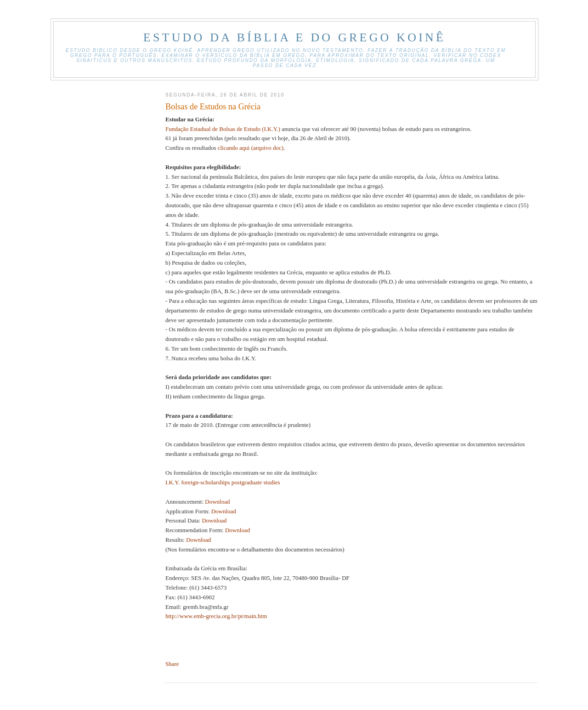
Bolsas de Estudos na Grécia (213, 107)
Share (172, 664)
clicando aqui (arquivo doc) (251, 148)
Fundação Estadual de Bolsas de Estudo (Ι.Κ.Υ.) (223, 129)
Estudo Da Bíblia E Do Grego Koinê (294, 37)
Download (217, 502)
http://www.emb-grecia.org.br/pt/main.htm (216, 616)
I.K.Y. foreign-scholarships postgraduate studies (223, 482)
